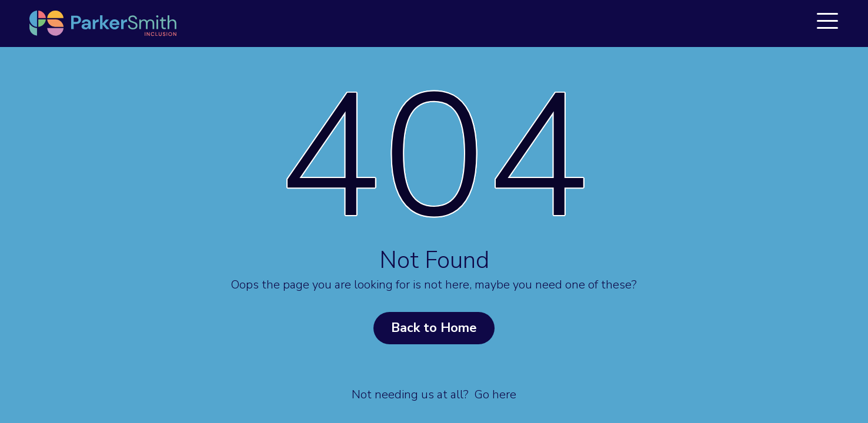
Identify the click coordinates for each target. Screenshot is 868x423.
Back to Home (434, 328)
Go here (495, 395)
